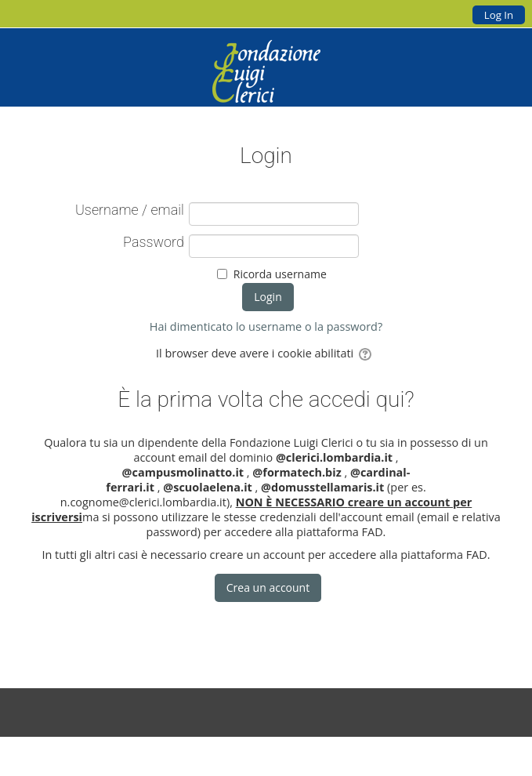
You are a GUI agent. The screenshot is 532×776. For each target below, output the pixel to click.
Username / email (130, 210)
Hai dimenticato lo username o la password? (266, 326)
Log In (499, 15)
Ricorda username (280, 274)
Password (154, 242)
